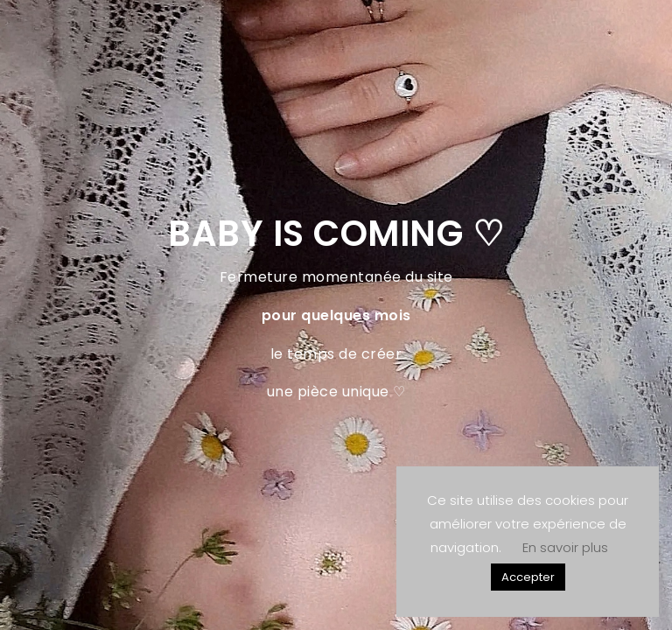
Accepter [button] (528, 577)
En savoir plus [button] (565, 547)
